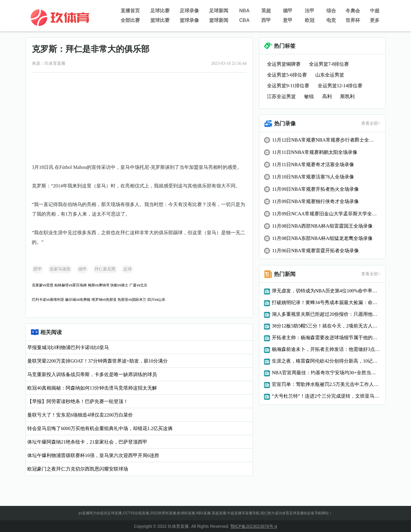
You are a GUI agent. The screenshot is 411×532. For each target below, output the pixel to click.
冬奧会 (353, 11)
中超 (375, 11)
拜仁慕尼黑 (105, 269)
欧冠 (310, 20)
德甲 (288, 11)
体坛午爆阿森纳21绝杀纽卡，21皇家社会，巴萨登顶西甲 (87, 442)
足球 (127, 269)
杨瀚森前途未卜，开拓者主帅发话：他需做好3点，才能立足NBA (326, 349)
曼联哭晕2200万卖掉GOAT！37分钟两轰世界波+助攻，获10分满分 (97, 361)
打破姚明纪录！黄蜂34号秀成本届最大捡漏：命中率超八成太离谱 (326, 302)
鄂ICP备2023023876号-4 (254, 526)
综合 (331, 11)
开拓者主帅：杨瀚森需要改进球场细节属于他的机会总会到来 (326, 338)
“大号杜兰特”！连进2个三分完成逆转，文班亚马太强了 (326, 396)
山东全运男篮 (330, 75)
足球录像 (189, 11)
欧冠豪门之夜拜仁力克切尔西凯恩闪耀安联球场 (78, 469)
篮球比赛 (160, 20)
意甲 (288, 20)
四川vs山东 (156, 300)
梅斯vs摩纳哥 (99, 285)
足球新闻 (219, 11)
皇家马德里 (60, 269)
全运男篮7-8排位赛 (329, 64)
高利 (327, 96)
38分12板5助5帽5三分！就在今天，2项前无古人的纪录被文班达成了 (326, 326)
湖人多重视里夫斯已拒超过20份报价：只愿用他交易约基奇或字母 (326, 314)
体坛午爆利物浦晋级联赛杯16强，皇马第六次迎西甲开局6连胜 (93, 455)
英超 (266, 11)
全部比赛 (130, 20)
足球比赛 (160, 11)
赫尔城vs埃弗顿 (78, 300)
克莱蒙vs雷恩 (43, 285)
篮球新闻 (219, 20)
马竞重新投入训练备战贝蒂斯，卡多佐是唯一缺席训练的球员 (92, 374)
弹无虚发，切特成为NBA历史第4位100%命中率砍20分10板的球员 (326, 291)
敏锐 (309, 96)
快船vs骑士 (119, 285)
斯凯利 (347, 96)
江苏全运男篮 (281, 96)
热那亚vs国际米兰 (132, 300)
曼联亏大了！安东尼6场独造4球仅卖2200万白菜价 (80, 415)
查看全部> (371, 123)
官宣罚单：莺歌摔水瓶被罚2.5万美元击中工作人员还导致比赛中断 (326, 384)
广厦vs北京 (138, 285)
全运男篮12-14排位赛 (340, 86)
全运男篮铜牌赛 (284, 64)
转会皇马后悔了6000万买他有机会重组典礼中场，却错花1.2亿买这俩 (100, 428)
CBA (244, 20)
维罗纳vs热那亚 (104, 300)
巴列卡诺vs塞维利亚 (48, 300)
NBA (244, 11)
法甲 (310, 11)
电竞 (331, 20)
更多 (375, 20)
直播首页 (130, 11)
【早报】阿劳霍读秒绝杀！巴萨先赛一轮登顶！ (78, 401)
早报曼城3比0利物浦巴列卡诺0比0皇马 (68, 347)
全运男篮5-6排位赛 (287, 75)
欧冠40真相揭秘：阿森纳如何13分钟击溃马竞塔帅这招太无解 (92, 388)
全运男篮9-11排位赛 (288, 86)
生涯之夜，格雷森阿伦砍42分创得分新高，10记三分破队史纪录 (326, 361)
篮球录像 (189, 20)
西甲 (266, 20)
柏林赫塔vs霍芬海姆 (70, 285)
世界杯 (353, 20)
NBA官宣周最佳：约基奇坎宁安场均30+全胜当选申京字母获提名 (326, 373)
